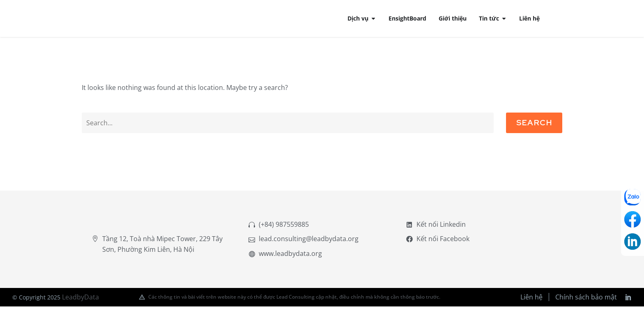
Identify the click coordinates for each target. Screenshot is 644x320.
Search (534, 132)
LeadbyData (80, 310)
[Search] (288, 133)
